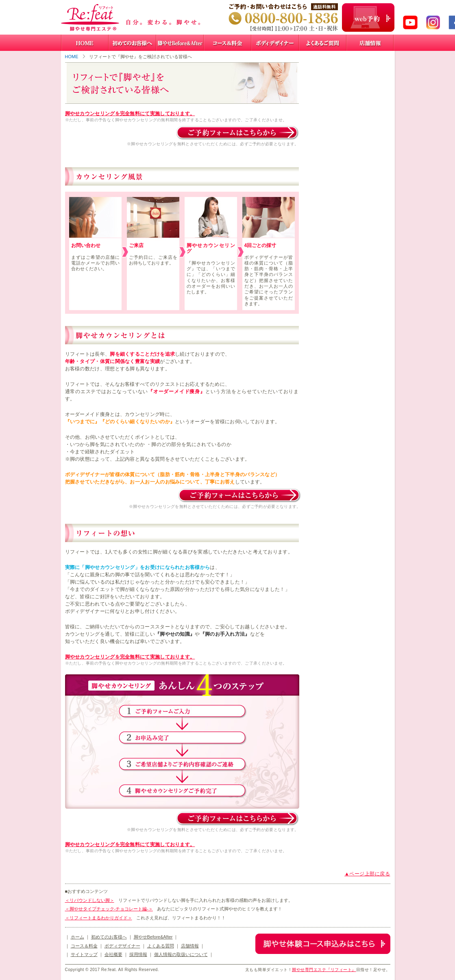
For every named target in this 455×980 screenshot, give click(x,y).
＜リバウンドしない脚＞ (90, 900)
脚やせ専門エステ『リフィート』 (324, 970)
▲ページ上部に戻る (367, 874)
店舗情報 (190, 946)
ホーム (77, 937)
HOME (72, 57)
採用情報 (138, 954)
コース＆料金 (84, 946)
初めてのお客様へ (109, 937)
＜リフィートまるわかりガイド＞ (99, 918)
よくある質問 (161, 946)
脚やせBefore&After (153, 937)
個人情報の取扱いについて (181, 954)
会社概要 (113, 954)
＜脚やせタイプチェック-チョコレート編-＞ (109, 909)
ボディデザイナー (122, 946)
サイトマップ (84, 954)
